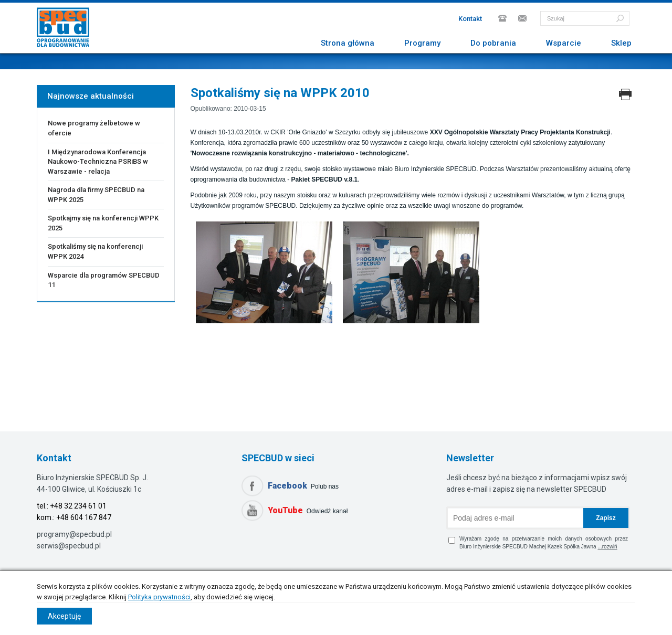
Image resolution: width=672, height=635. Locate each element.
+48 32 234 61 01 (78, 506)
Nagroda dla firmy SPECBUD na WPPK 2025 (96, 195)
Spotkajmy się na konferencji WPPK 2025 (103, 223)
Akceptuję (64, 616)
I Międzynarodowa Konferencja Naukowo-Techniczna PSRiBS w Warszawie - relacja (98, 162)
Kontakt (470, 19)
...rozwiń (607, 547)
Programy (422, 43)
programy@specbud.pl (74, 534)
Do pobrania (493, 43)
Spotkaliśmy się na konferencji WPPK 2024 (95, 251)
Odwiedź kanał (308, 510)
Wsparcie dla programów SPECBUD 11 (104, 280)
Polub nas (303, 486)
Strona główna (348, 43)
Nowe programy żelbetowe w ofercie (94, 128)
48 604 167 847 (86, 517)
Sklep (621, 43)
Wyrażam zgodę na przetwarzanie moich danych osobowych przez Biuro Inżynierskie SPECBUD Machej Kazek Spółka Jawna (538, 543)
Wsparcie (564, 43)
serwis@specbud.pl (69, 546)
